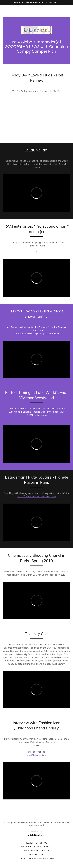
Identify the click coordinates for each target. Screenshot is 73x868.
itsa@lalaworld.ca (37, 755)
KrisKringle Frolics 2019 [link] (36, 851)
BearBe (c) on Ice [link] (36, 843)
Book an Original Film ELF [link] (36, 847)
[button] (6, 12)
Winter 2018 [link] (36, 855)
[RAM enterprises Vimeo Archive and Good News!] (36, 2)
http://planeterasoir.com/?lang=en (37, 496)
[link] (36, 30)
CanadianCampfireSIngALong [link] (36, 858)
